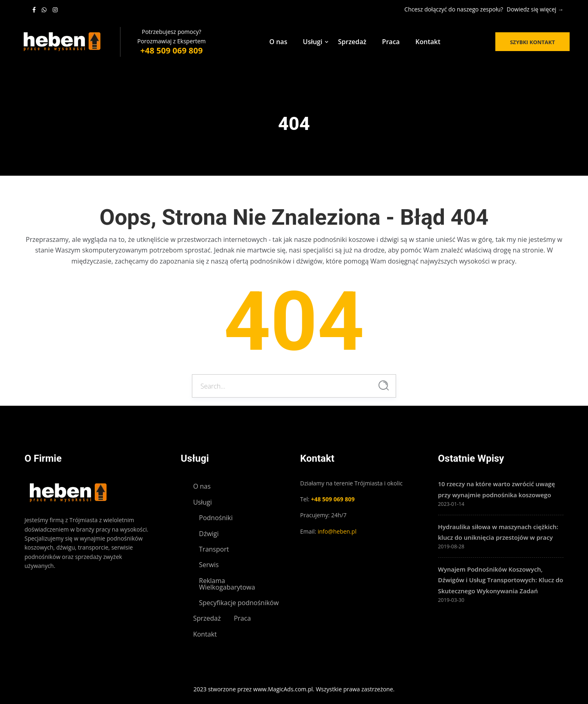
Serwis (209, 565)
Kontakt (428, 42)
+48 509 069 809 (172, 50)
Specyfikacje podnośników (239, 603)
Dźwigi (209, 534)
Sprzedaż (352, 42)
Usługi (313, 42)
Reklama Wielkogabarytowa (227, 584)
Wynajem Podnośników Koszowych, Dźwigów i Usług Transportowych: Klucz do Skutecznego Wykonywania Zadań (501, 580)
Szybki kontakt (532, 42)
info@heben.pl (337, 531)
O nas (278, 42)
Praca (391, 42)
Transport (214, 549)
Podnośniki (216, 518)
